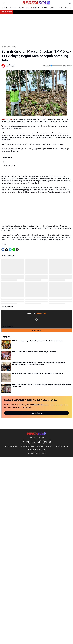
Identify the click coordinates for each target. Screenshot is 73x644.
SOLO (60, 8)
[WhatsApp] (14, 250)
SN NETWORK (41, 450)
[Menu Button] (3, 3)
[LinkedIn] (50, 442)
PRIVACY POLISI (50, 446)
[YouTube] (28, 442)
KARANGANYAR (24, 8)
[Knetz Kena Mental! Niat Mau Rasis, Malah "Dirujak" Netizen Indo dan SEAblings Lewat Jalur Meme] (6, 388)
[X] (6, 250)
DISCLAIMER (39, 446)
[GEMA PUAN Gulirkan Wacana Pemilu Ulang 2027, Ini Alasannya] (6, 356)
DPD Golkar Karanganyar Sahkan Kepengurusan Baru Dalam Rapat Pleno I (38, 341)
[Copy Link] (17, 250)
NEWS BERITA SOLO (62, 446)
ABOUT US (8, 446)
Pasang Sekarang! (36, 413)
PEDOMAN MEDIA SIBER (27, 446)
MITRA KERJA (32, 450)
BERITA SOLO (35, 453)
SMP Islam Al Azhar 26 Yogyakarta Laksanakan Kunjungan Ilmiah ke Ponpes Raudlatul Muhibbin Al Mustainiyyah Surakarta (39, 364)
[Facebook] (3, 250)
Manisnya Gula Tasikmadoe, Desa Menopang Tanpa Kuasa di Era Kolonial (38, 374)
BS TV (45, 453)
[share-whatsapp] (21, 250)
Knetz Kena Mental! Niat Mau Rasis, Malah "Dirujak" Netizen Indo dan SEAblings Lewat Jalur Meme (42, 385)
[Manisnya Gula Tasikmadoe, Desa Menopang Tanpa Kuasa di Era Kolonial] (6, 377)
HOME (5, 8)
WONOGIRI (13, 8)
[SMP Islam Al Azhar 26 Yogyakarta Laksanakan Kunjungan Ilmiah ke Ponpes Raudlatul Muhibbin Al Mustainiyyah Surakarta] (6, 366)
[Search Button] (70, 3)
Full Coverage (36, 330)
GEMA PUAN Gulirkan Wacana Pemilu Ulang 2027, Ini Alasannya (34, 352)
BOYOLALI (53, 8)
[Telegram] (10, 250)
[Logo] (36, 434)
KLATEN (44, 8)
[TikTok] (39, 442)
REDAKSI (16, 446)
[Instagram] (23, 442)
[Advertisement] (36, 30)
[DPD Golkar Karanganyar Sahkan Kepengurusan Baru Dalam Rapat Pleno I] (6, 345)
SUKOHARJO (35, 8)
